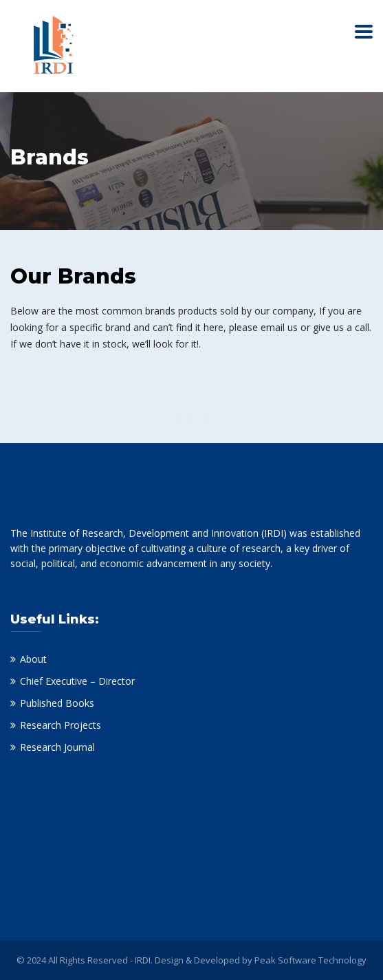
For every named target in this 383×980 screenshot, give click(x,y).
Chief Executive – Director (77, 681)
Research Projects (61, 725)
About (33, 659)
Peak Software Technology (310, 960)
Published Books (57, 703)
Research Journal (57, 747)
